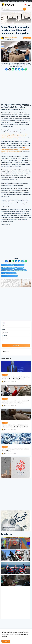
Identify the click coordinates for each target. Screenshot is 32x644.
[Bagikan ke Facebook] (6, 69)
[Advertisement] (16, 87)
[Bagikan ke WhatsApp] (26, 69)
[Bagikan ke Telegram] (22, 69)
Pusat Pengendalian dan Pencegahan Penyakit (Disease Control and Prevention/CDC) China (15, 149)
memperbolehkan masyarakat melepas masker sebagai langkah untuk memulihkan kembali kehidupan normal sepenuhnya (14, 136)
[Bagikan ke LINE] (13, 69)
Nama (4, 323)
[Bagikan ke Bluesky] (19, 69)
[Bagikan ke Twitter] (10, 69)
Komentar (5, 335)
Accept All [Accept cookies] (6, 641)
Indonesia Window (11, 37)
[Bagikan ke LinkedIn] (16, 69)
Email (4, 330)
